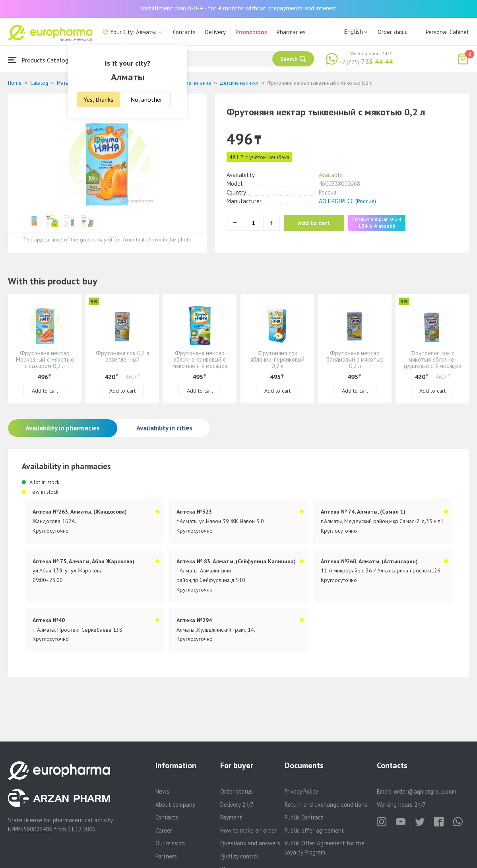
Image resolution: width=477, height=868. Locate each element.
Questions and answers (250, 843)
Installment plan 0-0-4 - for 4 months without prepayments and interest (239, 8)
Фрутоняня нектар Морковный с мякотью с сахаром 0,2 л (45, 359)
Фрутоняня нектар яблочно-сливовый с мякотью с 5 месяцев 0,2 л (200, 363)
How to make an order (248, 830)
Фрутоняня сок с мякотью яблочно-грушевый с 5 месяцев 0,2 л (432, 363)
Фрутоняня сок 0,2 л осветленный (122, 356)
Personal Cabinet (447, 32)
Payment (231, 817)
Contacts (184, 32)
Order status (392, 32)
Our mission (170, 843)
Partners (166, 856)
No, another (146, 99)
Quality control (239, 856)
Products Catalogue (41, 60)
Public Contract (304, 817)
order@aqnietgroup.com (425, 791)
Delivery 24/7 (237, 805)
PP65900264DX (33, 829)
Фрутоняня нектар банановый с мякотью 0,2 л (355, 359)
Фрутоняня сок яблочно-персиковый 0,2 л (277, 359)
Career (164, 830)
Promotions (251, 32)
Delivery (215, 32)
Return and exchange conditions (326, 805)
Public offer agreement (314, 830)
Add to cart (316, 223)
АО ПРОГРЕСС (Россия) (347, 201)
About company (175, 805)
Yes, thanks (98, 99)
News (162, 791)
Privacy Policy (301, 791)
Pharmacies (291, 32)
